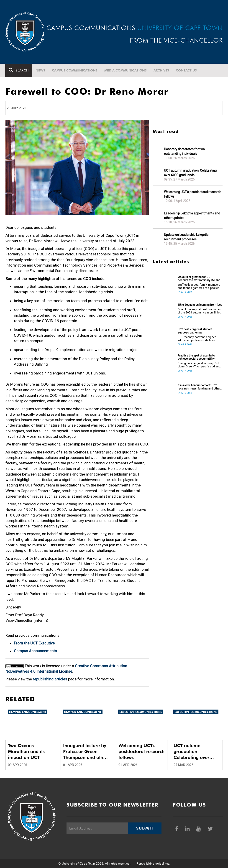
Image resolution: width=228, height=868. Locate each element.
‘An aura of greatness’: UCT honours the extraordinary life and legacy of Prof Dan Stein (199, 279)
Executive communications (141, 712)
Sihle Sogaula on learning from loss (200, 305)
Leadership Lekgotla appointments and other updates (192, 216)
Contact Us (187, 70)
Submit (145, 828)
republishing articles (50, 679)
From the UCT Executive (34, 643)
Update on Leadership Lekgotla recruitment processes (186, 237)
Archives (161, 70)
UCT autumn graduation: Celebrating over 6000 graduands (190, 173)
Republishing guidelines (153, 863)
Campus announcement (28, 712)
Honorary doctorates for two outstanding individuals (184, 151)
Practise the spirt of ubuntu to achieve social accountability (196, 357)
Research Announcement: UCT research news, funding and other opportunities (199, 387)
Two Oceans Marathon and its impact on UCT (26, 751)
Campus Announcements (35, 651)
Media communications (126, 70)
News (41, 70)
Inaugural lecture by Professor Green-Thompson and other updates (85, 752)
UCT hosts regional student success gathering (195, 331)
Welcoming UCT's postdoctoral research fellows (193, 194)
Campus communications (75, 70)
